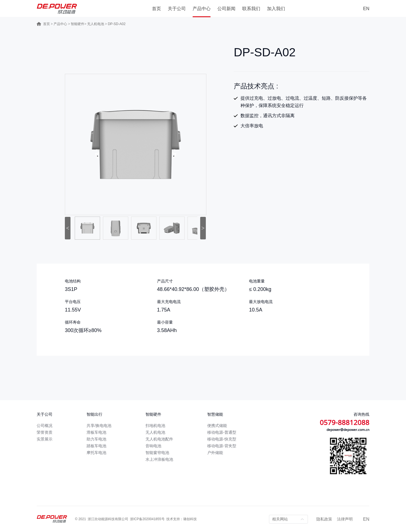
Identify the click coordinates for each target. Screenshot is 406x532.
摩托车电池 (96, 453)
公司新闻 (226, 9)
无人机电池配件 (159, 439)
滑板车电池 (96, 432)
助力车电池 (96, 439)
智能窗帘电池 (157, 453)
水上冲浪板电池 (159, 459)
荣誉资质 (45, 432)
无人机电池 (96, 24)
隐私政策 (324, 519)
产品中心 (202, 9)
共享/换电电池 (99, 426)
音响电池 (153, 446)
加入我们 (276, 9)
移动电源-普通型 (222, 432)
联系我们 (251, 9)
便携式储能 (217, 426)
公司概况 (45, 426)
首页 (156, 9)
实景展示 (45, 439)
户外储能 (215, 453)
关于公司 (177, 9)
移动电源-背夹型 (222, 446)
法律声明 (345, 519)
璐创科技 (190, 519)
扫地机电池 (155, 426)
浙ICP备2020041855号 (147, 519)
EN (366, 9)
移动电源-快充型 (222, 439)
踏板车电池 (96, 446)
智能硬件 (78, 24)
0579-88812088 (345, 422)
